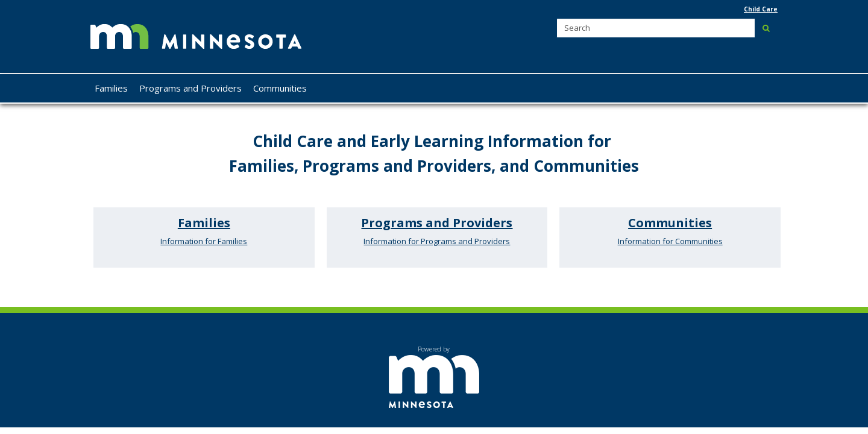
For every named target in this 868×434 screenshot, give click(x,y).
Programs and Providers (437, 223)
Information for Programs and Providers (437, 241)
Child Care (761, 9)
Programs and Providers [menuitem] (190, 88)
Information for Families (204, 241)
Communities (670, 223)
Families (204, 223)
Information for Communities (670, 241)
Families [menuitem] (111, 88)
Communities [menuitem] (280, 88)
